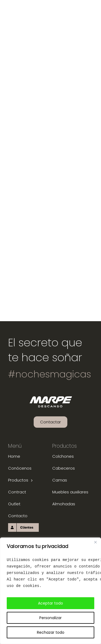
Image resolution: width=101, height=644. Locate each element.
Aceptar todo (50, 603)
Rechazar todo (51, 632)
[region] (50, 591)
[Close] (95, 542)
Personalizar (50, 618)
